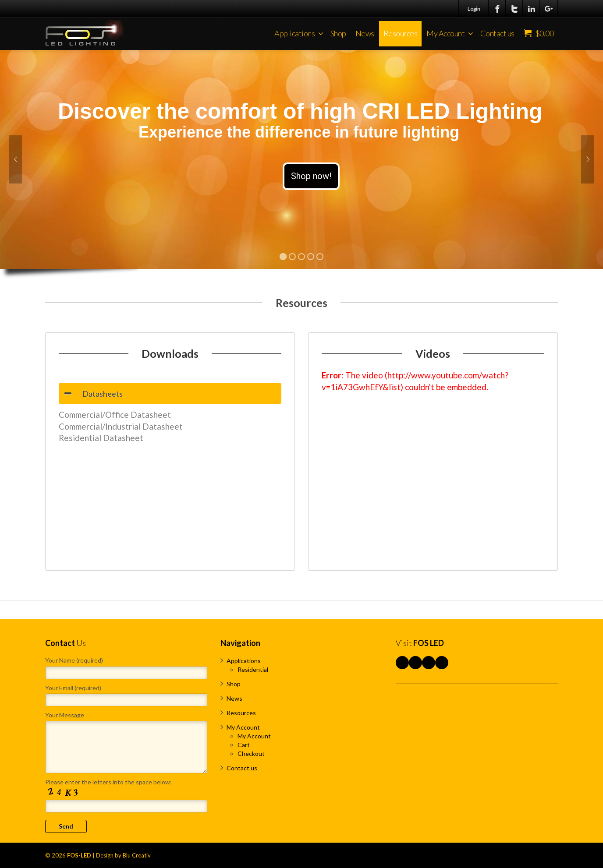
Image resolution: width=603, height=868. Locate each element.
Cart (244, 745)
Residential (253, 669)
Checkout (251, 753)
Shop (338, 33)
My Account (450, 33)
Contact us (497, 33)
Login (474, 9)
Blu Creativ (137, 855)
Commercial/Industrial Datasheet (121, 426)
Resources (401, 33)
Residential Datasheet (101, 438)
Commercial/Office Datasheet (115, 415)
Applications (299, 33)
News (365, 33)
